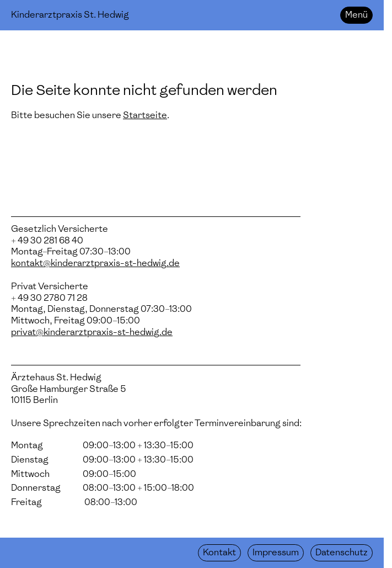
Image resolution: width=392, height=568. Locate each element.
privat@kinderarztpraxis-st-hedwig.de (92, 332)
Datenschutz (342, 552)
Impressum (276, 552)
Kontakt (219, 552)
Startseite (145, 115)
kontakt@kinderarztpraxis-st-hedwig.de (95, 263)
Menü (356, 15)
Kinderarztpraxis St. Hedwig (70, 15)
